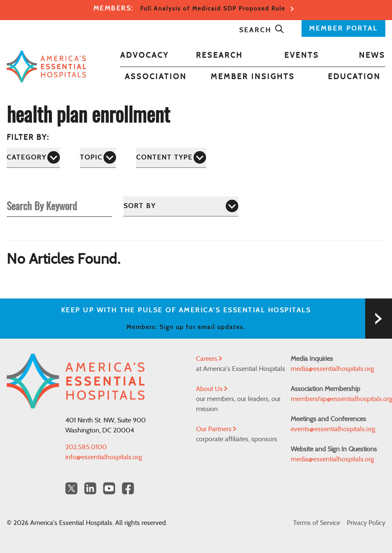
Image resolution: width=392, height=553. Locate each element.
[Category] (33, 158)
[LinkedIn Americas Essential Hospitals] (90, 488)
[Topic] (98, 158)
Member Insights (253, 77)
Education (354, 77)
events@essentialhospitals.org (333, 429)
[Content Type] (171, 158)
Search (262, 30)
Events (302, 56)
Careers (209, 359)
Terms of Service (317, 523)
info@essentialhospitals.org (104, 457)
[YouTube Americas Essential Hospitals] (109, 488)
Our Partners (216, 429)
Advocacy (144, 56)
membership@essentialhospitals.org (338, 399)
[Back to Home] (46, 66)
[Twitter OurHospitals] (71, 488)
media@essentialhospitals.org (332, 369)
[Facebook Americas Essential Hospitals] (128, 488)
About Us (212, 389)
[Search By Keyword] (59, 206)
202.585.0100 (86, 447)
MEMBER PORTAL (343, 28)
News (372, 56)
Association (156, 77)
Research (219, 56)
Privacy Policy (366, 523)
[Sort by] (181, 206)
